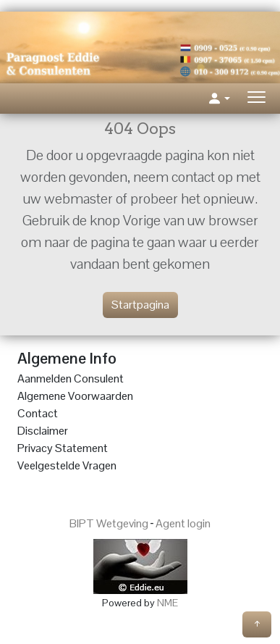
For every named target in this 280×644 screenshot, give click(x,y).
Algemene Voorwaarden (75, 396)
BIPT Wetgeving (109, 523)
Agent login (183, 523)
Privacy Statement (63, 448)
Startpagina (140, 305)
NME (167, 603)
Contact (38, 413)
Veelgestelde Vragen (67, 465)
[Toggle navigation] (256, 99)
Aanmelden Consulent (71, 379)
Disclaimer (43, 431)
